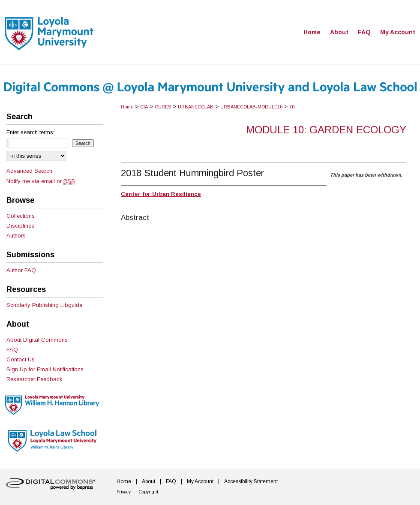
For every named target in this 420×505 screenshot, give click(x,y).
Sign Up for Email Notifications (45, 369)
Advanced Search (29, 171)
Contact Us (21, 359)
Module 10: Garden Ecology (326, 130)
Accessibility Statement (251, 481)
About (148, 481)
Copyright (148, 492)
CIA (144, 107)
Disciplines (20, 226)
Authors (16, 236)
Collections (21, 216)
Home (127, 107)
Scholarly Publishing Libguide (44, 305)
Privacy (124, 492)
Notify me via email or (41, 181)
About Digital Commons (37, 340)
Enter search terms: (30, 132)
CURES (163, 107)
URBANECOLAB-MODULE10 (251, 107)
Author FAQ (21, 270)
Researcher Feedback (34, 379)
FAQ (12, 350)
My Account (200, 481)
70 (292, 107)
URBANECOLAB (196, 107)
